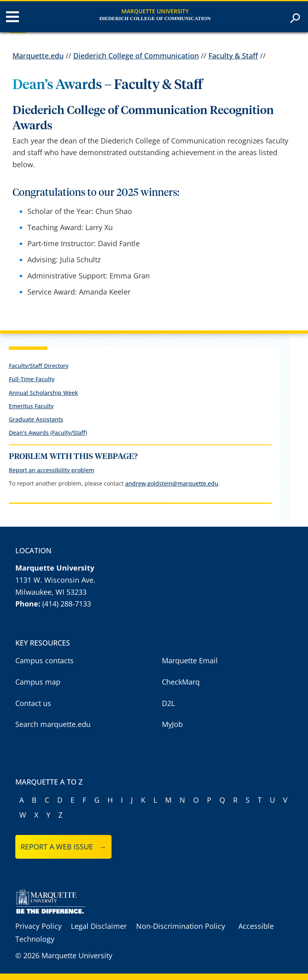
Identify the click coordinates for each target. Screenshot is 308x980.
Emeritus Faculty (31, 406)
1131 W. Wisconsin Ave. (55, 580)
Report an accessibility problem (52, 470)
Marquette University (155, 11)
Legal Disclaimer (99, 926)
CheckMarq (181, 682)
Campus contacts (44, 660)
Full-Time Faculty (32, 379)
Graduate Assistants (36, 419)
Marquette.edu (38, 56)
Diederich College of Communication (155, 19)
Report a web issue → (63, 847)
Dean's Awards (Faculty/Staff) (48, 433)
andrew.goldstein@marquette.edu (172, 483)
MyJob (172, 724)
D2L (168, 703)
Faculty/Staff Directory (39, 366)
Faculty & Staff (233, 56)
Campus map (38, 682)
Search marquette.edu (53, 724)
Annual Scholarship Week (43, 393)
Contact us (33, 703)
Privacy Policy (38, 926)
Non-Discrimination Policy (181, 926)
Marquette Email (190, 660)
